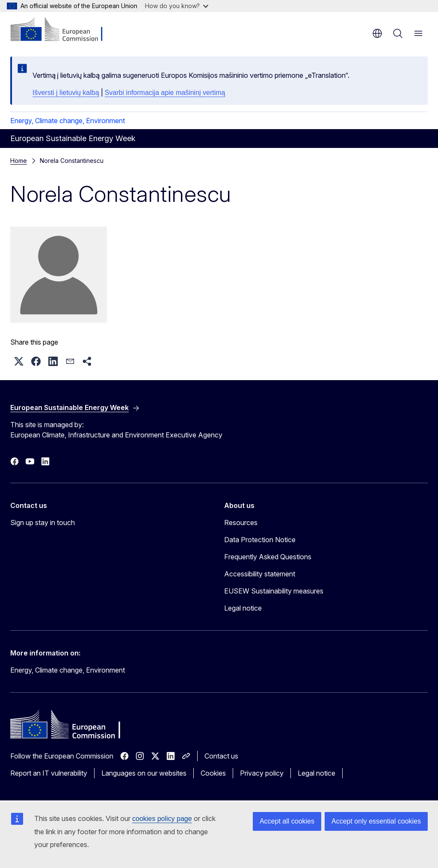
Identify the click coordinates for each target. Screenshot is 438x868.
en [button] (377, 33)
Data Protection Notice (260, 540)
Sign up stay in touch (43, 523)
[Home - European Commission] (62, 30)
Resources (241, 523)
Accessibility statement (260, 574)
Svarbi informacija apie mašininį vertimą (165, 93)
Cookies (213, 773)
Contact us (221, 756)
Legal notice (243, 608)
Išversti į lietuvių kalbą (66, 93)
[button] (19, 361)
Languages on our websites (144, 773)
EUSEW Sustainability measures (274, 591)
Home (19, 161)
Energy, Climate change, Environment (68, 121)
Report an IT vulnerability (49, 773)
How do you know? (177, 6)
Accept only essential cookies (376, 821)
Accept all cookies (287, 821)
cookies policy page (162, 819)
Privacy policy (262, 773)
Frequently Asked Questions (268, 557)
